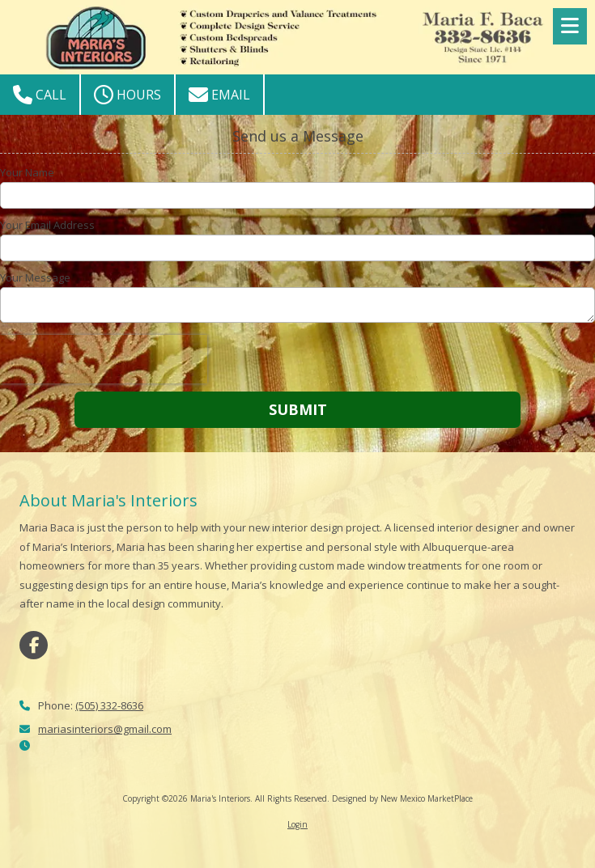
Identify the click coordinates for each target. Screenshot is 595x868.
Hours (127, 95)
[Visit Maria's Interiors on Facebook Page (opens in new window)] (34, 645)
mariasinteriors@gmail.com (105, 729)
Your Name (27, 172)
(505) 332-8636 (109, 705)
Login (297, 824)
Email (219, 95)
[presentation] (104, 359)
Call (40, 95)
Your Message (35, 277)
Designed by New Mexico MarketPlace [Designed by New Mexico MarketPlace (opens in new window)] (402, 798)
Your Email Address (47, 225)
